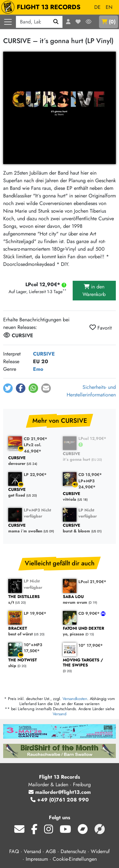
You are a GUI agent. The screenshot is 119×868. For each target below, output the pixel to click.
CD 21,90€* (36, 439)
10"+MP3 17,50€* (33, 648)
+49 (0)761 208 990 (60, 800)
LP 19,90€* (35, 613)
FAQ (14, 851)
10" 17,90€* (91, 645)
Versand (60, 714)
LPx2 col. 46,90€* (33, 448)
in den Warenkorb (94, 290)
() (109, 22)
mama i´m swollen (32, 528)
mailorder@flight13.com (60, 792)
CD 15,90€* (90, 475)
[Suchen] (56, 22)
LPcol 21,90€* (92, 582)
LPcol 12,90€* (92, 438)
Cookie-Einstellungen (75, 859)
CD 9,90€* (90, 613)
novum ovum (87, 600)
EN (109, 7)
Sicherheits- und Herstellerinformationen (91, 391)
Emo (38, 369)
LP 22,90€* (35, 475)
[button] (8, 388)
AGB (51, 851)
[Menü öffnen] (8, 22)
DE (97, 7)
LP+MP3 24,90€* (87, 484)
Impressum (37, 859)
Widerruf (100, 851)
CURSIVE (44, 354)
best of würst (32, 631)
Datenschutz (73, 851)
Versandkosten (75, 699)
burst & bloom (87, 528)
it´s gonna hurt (87, 457)
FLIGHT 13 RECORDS (42, 7)
